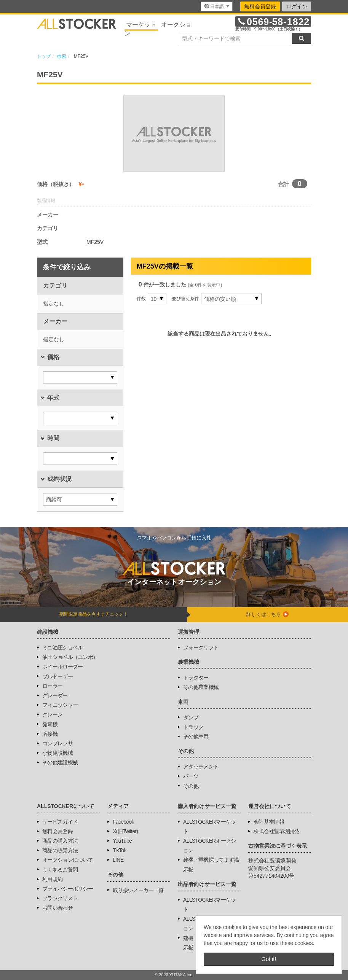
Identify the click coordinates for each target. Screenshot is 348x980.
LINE (118, 860)
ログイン (297, 6)
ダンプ (191, 717)
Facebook (123, 822)
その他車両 (196, 737)
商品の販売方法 (60, 850)
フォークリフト (201, 647)
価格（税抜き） (56, 184)
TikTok (120, 850)
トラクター (196, 678)
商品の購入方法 (60, 841)
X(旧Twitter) (125, 831)
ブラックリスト (60, 898)
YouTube (122, 841)
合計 (283, 184)
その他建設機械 (60, 762)
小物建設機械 (57, 753)
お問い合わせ (57, 908)
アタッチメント (201, 767)
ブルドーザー (57, 676)
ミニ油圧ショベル (62, 647)
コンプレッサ (57, 743)
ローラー (52, 686)
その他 (191, 786)
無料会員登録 (260, 6)
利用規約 (52, 879)
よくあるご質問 (60, 870)
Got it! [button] (269, 959)
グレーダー (55, 695)
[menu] (217, 6)
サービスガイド (60, 822)
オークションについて (68, 860)
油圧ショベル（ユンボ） (70, 657)
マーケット (141, 25)
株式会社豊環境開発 (276, 831)
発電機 (50, 724)
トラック (193, 727)
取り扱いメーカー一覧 (138, 890)
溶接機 (50, 734)
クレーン (52, 714)
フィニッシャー (60, 705)
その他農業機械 (201, 687)
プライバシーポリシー (68, 889)
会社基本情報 (269, 822)
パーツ (191, 776)
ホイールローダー (62, 667)
